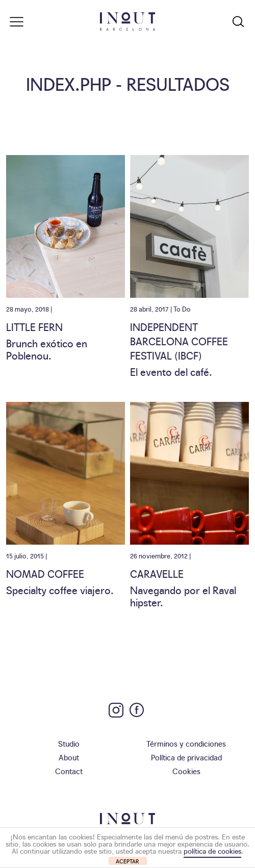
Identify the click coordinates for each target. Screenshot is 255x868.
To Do (182, 309)
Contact (69, 771)
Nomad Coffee (45, 573)
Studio (69, 743)
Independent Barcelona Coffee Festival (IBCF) (179, 341)
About (69, 757)
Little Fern (34, 326)
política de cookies (212, 851)
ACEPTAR (127, 861)
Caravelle (157, 573)
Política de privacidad (186, 757)
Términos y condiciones (186, 743)
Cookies (186, 771)
